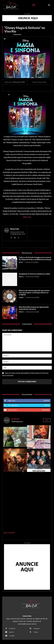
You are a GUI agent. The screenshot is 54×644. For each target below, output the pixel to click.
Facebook (12, 628)
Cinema (21, 297)
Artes (21, 262)
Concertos (17, 34)
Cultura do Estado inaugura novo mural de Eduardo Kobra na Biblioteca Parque (35, 258)
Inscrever (46, 410)
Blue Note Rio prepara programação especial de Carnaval (34, 308)
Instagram (36, 628)
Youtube (12, 636)
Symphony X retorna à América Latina (34, 274)
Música (21, 277)
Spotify (11, 632)
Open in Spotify (9, 533)
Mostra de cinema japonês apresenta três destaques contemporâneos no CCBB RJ (34, 292)
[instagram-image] (15, 437)
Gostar (46, 401)
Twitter (36, 632)
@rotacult (15, 419)
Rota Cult (15, 229)
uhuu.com (27, 217)
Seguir (47, 405)
